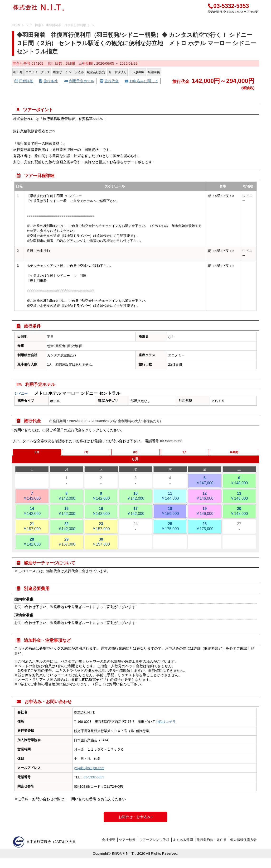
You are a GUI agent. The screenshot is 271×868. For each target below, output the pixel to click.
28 (32, 547)
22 (66, 531)
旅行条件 (48, 81)
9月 (185, 454)
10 (135, 501)
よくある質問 (183, 844)
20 (239, 516)
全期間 (234, 454)
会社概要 (109, 844)
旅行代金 (109, 81)
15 (66, 516)
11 (170, 501)
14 (32, 516)
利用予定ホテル (79, 81)
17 (135, 516)
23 (101, 531)
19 (204, 516)
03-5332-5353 (228, 6)
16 (101, 516)
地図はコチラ (166, 726)
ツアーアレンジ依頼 (154, 844)
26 (204, 531)
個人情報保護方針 (243, 844)
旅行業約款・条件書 (212, 844)
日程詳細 (24, 81)
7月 (86, 454)
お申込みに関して (141, 81)
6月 (37, 454)
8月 (136, 454)
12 (204, 501)
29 (66, 547)
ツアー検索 (127, 844)
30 (101, 547)
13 (239, 501)
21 (32, 531)
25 (170, 531)
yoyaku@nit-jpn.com (89, 772)
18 (170, 516)
